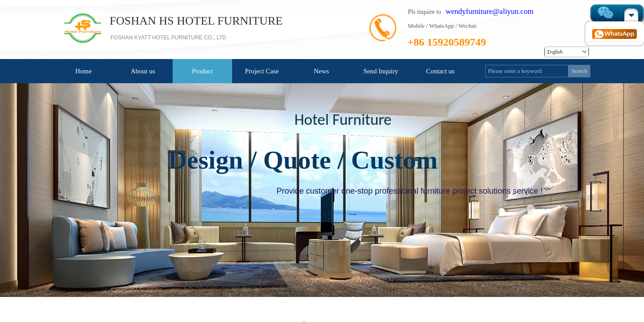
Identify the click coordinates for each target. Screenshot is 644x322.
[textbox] (527, 71)
